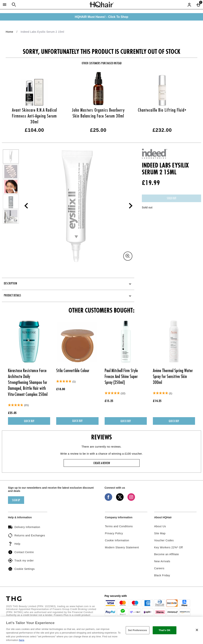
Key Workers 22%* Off (169, 547)
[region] (101, 630)
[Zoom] (128, 256)
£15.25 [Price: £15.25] (109, 401)
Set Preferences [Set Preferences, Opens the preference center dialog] (137, 630)
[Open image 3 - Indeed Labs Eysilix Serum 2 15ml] (11, 187)
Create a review (102, 463)
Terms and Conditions (119, 526)
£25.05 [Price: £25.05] (12, 413)
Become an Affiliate (167, 554)
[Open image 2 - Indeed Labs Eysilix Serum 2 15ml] (11, 172)
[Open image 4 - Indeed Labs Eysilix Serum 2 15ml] (11, 202)
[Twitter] (120, 500)
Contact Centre (21, 552)
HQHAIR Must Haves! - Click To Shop (102, 17)
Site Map (160, 533)
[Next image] (128, 206)
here (22, 640)
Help (14, 544)
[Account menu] (189, 5)
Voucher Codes (164, 540)
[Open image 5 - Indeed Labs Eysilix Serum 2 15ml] (11, 217)
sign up (16, 500)
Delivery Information (24, 527)
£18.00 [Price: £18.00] (61, 389)
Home (9, 32)
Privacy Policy (114, 533)
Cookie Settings (21, 569)
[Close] (197, 630)
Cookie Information (117, 540)
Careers (159, 568)
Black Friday (162, 575)
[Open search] (14, 5)
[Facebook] (108, 500)
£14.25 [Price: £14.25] (157, 401)
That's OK (164, 630)
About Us (160, 526)
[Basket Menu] (198, 5)
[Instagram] (131, 500)
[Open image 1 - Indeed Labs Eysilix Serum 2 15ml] (11, 156)
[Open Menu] (5, 5)
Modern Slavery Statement (122, 547)
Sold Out (171, 199)
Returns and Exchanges (26, 535)
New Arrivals (162, 561)
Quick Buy (37, 422)
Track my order (21, 561)
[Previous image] (26, 206)
